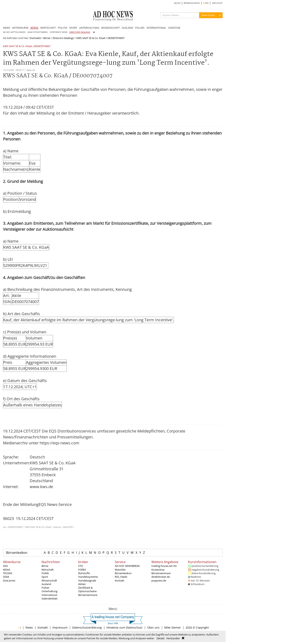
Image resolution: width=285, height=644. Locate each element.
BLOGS (177, 3)
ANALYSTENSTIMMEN (38, 32)
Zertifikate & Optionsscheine (87, 589)
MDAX (7, 570)
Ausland (46, 584)
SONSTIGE (174, 28)
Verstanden (173, 638)
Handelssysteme (88, 577)
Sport (45, 577)
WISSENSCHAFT (110, 28)
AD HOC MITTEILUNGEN (14, 32)
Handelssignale (87, 580)
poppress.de (159, 580)
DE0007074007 (42, 46)
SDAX (6, 577)
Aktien (82, 584)
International (49, 595)
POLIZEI (140, 28)
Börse (47, 38)
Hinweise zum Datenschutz (124, 627)
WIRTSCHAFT (48, 28)
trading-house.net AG (164, 566)
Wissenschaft (49, 580)
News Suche (208, 15)
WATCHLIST (217, 3)
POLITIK (63, 28)
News (29, 627)
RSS (206, 3)
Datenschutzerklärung (87, 627)
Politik (45, 573)
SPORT (73, 28)
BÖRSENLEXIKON (192, 3)
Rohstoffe (84, 573)
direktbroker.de (161, 577)
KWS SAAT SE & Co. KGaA (17, 46)
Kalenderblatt (50, 598)
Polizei (45, 588)
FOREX (82, 570)
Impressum (60, 627)
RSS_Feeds (121, 577)
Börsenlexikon (17, 553)
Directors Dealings (63, 38)
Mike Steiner (173, 627)
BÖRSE (34, 28)
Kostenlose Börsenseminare (161, 571)
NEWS (7, 28)
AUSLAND (127, 28)
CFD (81, 566)
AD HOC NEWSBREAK (127, 566)
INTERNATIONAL (156, 28)
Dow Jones (9, 580)
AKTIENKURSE (20, 28)
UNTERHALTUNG (89, 28)
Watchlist (120, 570)
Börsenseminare (88, 595)
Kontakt (120, 580)
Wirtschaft (48, 570)
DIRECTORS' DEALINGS (80, 32)
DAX (5, 566)
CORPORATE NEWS (58, 32)
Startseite (35, 38)
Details (161, 638)
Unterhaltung (49, 591)
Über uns (153, 627)
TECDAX (8, 573)
